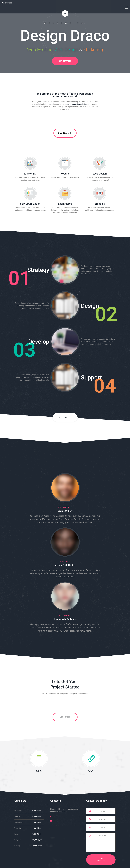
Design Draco (7, 3)
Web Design (100, 174)
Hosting (65, 174)
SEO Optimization (30, 204)
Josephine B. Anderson (65, 619)
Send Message (101, 860)
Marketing (30, 174)
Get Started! (65, 61)
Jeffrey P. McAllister (65, 565)
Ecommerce (65, 204)
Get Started (65, 417)
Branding (100, 204)
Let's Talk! (65, 717)
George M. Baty (65, 511)
